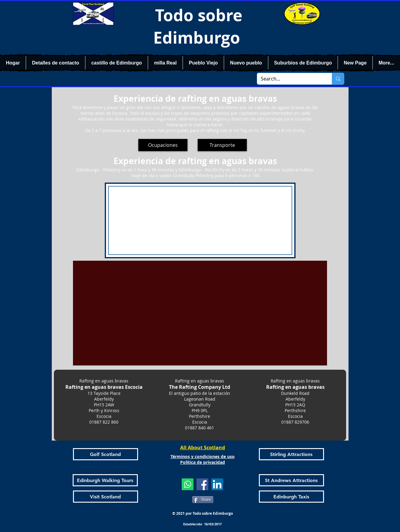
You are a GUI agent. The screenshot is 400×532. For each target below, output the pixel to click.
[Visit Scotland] (106, 497)
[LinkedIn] (217, 484)
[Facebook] (202, 484)
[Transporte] (222, 145)
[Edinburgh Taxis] (291, 497)
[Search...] (290, 79)
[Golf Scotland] (106, 454)
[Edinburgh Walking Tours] (105, 480)
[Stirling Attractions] (291, 454)
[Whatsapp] (188, 484)
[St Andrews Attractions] (291, 480)
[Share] (203, 500)
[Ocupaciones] (163, 145)
